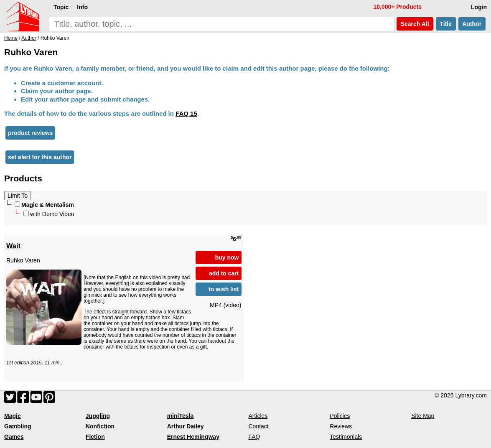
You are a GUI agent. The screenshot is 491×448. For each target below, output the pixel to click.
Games (14, 437)
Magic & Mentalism (44, 205)
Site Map (423, 416)
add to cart (224, 273)
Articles (258, 416)
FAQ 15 (186, 113)
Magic (13, 416)
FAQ (254, 437)
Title (446, 24)
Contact (258, 426)
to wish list (224, 289)
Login (479, 7)
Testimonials (346, 437)
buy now (227, 257)
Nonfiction (100, 426)
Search (415, 24)
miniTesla (181, 416)
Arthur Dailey (186, 426)
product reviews (30, 133)
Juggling (98, 416)
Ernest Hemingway (193, 437)
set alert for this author (40, 157)
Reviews (341, 426)
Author (472, 24)
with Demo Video (49, 214)
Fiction (95, 437)
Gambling (18, 426)
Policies (340, 416)
